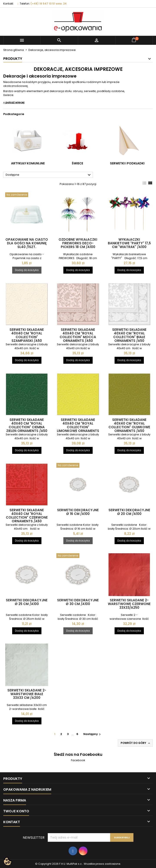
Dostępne (49, 175)
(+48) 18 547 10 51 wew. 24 (49, 4)
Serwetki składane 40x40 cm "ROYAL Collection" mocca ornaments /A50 (78, 335)
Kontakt (8, 4)
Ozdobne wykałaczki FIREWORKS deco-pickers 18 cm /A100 (78, 243)
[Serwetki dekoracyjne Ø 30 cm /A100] (78, 556)
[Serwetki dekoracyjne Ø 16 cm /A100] (78, 466)
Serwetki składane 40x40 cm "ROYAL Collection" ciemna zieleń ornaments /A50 (27, 425)
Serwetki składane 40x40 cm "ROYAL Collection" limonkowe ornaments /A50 (78, 427)
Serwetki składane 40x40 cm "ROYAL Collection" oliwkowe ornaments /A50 (129, 425)
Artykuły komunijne (28, 163)
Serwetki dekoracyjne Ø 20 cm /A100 (129, 512)
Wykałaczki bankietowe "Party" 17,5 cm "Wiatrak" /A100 (129, 243)
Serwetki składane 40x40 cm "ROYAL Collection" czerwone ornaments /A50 (27, 516)
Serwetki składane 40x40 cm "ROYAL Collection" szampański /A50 (27, 335)
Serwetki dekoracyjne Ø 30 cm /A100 (78, 602)
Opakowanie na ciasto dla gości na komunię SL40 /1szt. (27, 243)
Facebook (78, 760)
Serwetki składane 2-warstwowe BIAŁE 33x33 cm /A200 (27, 694)
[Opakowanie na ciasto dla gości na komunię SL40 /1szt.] (27, 195)
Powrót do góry (136, 743)
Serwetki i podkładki (127, 163)
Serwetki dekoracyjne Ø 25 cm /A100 (27, 602)
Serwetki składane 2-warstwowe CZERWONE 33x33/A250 (129, 604)
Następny (93, 734)
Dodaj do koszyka (27, 270)
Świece (77, 163)
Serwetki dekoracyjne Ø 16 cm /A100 (78, 512)
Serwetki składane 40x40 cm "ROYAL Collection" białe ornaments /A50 (129, 335)
